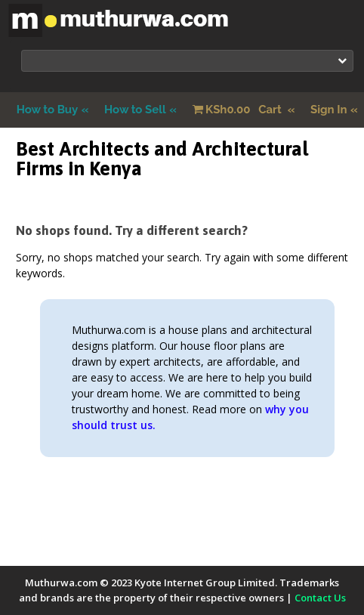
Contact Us (320, 598)
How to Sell (135, 110)
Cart (239, 110)
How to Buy (48, 110)
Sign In (329, 110)
